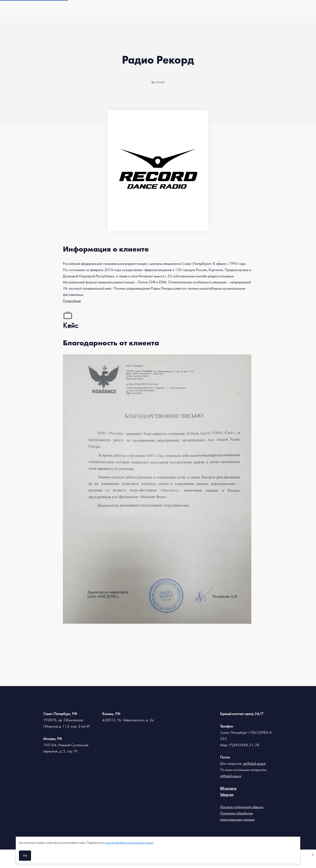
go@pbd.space (254, 764)
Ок (25, 856)
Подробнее (72, 301)
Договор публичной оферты (242, 807)
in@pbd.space (231, 776)
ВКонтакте (228, 789)
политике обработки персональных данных (129, 843)
